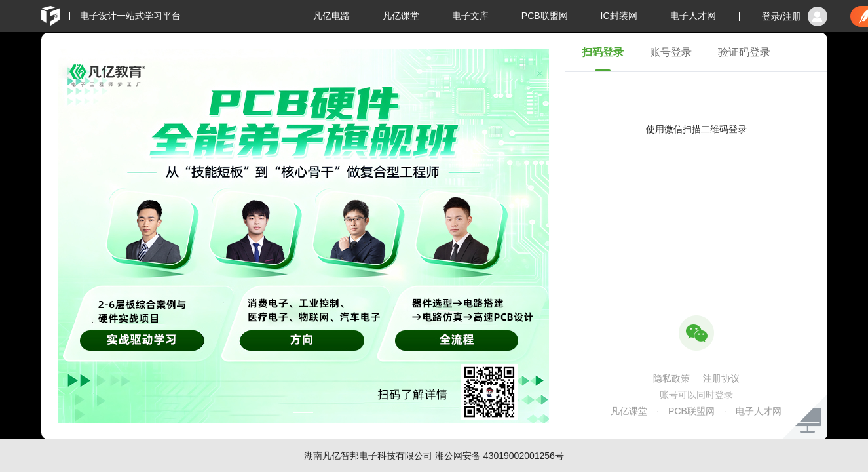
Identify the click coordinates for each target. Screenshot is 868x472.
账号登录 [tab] (671, 52)
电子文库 (470, 16)
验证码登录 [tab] (744, 52)
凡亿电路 (331, 16)
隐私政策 (671, 378)
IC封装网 (619, 16)
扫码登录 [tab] (603, 52)
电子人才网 (693, 16)
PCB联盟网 (545, 16)
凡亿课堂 (401, 16)
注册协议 (721, 378)
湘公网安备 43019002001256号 (500, 456)
